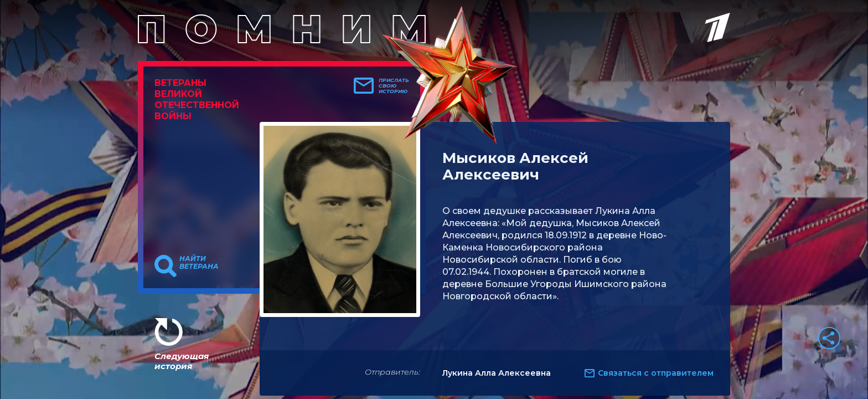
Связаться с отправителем (656, 373)
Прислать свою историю (394, 86)
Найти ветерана (199, 263)
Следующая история (182, 361)
